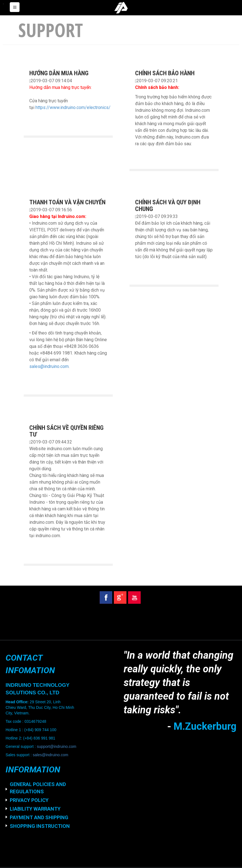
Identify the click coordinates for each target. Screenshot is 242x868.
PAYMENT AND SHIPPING (39, 817)
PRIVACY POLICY (29, 800)
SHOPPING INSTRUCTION (40, 826)
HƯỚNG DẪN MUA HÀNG (59, 73)
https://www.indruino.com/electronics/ (73, 107)
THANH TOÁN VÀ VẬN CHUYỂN (67, 202)
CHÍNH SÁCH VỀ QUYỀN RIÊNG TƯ (66, 431)
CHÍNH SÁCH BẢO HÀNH (165, 73)
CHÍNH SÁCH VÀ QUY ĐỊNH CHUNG (168, 206)
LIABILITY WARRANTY (35, 809)
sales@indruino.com (49, 366)
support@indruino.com (57, 746)
